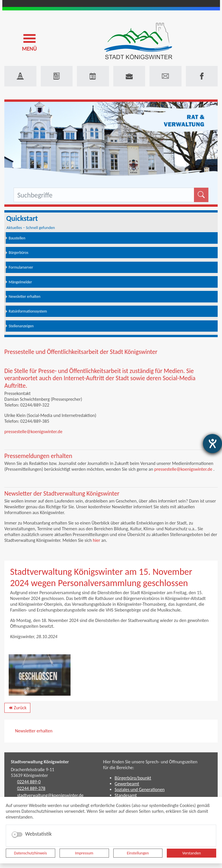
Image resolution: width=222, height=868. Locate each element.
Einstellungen (138, 853)
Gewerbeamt (127, 784)
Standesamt (126, 795)
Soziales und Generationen (140, 789)
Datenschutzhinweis (31, 853)
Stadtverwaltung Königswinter (40, 762)
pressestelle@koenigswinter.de (33, 432)
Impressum (84, 853)
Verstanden (191, 853)
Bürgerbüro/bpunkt (133, 778)
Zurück (17, 709)
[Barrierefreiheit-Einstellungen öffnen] (212, 444)
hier (97, 540)
